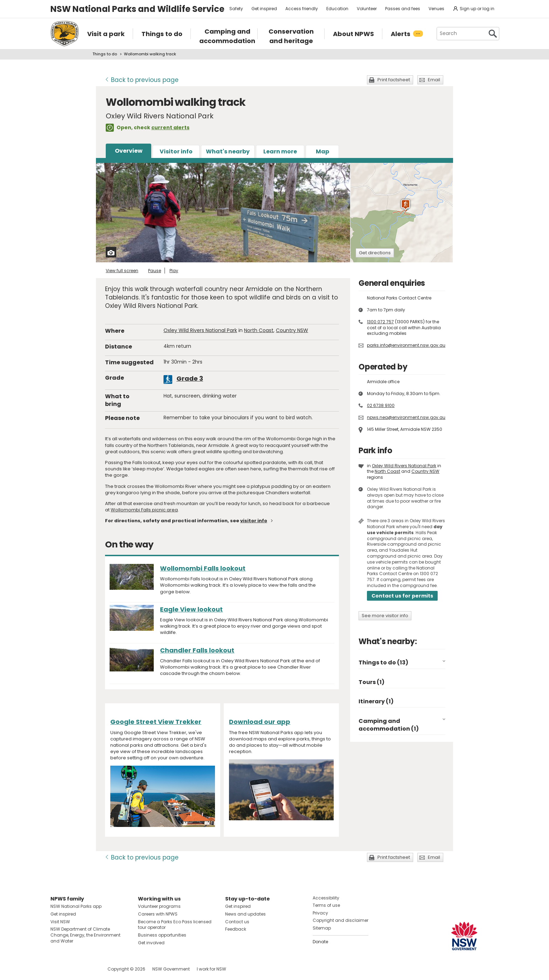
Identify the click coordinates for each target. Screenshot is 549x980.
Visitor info (176, 151)
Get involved (151, 943)
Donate (320, 942)
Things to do (105, 54)
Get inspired (264, 9)
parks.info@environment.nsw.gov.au (406, 345)
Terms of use (326, 905)
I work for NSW (211, 969)
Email (434, 80)
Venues (436, 9)
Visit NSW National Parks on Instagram (72, 969)
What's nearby (228, 151)
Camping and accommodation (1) (389, 725)
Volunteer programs (159, 906)
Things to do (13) (383, 662)
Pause (155, 271)
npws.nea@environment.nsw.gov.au (406, 417)
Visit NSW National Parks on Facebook (57, 969)
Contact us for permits (402, 596)
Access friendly (302, 9)
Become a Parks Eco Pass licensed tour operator (175, 925)
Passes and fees (403, 9)
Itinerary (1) (376, 701)
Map (322, 151)
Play (174, 271)
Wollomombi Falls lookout (203, 568)
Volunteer (367, 9)
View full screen (122, 271)
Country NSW (292, 330)
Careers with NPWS (158, 914)
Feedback (236, 929)
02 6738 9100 (381, 405)
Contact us (237, 922)
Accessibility (326, 898)
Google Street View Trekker (156, 722)
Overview (129, 151)
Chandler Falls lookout (197, 650)
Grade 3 (190, 378)
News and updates (245, 914)
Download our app (260, 722)
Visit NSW (60, 922)
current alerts (170, 127)
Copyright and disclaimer (340, 920)
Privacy (320, 913)
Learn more (280, 151)
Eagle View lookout (191, 609)
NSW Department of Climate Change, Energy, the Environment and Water (85, 935)
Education (337, 9)
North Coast (259, 330)
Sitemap (322, 928)
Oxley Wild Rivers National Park (200, 330)
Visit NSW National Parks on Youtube (87, 969)
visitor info (254, 521)
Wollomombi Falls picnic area (144, 510)
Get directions (375, 253)
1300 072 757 (380, 322)
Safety (236, 9)
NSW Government (171, 969)
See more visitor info (385, 616)
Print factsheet (394, 80)
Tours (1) (371, 682)
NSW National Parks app (76, 906)
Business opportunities (162, 935)
